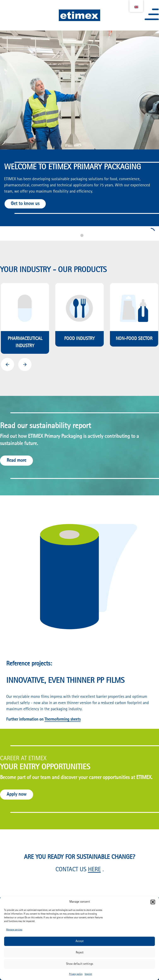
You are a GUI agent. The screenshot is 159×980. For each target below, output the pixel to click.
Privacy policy (76, 974)
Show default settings (80, 964)
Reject (80, 953)
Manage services (14, 930)
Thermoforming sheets (63, 720)
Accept (80, 941)
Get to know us (25, 204)
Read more (16, 460)
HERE (94, 870)
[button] (153, 902)
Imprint (88, 974)
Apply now (17, 794)
